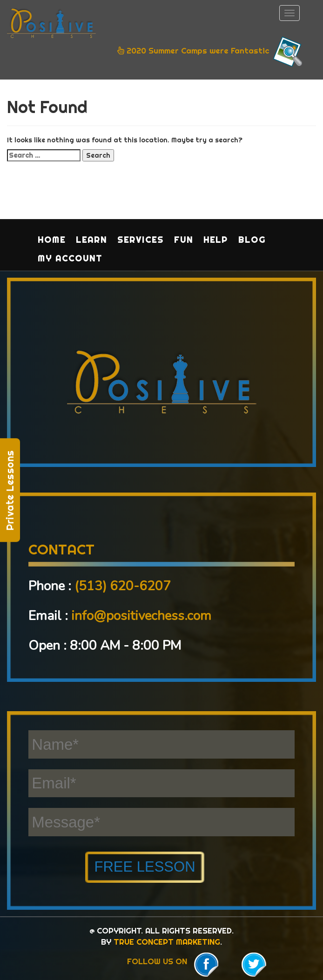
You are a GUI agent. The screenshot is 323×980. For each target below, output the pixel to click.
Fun (184, 240)
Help (216, 240)
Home (52, 240)
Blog (252, 240)
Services (141, 240)
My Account (70, 258)
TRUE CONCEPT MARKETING (167, 942)
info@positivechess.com (141, 616)
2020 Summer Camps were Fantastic (211, 52)
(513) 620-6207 (123, 586)
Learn (91, 240)
